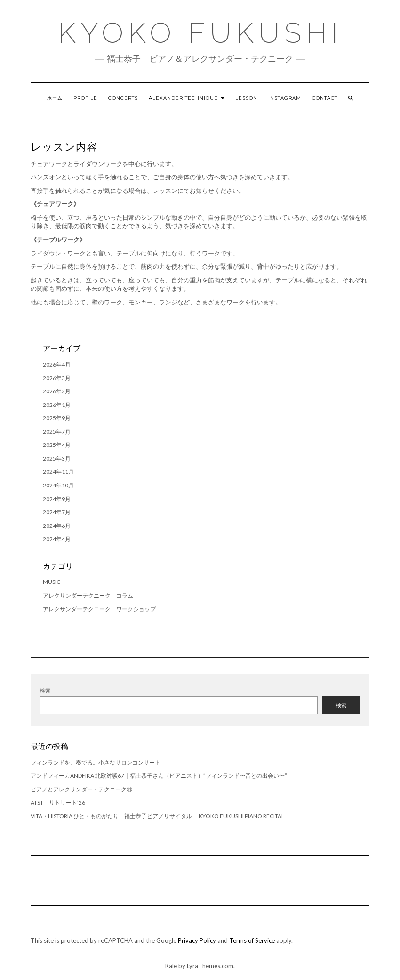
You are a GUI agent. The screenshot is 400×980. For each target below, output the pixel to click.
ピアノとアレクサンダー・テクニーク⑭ (81, 789)
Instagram (285, 98)
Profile (85, 98)
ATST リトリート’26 (61, 802)
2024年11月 (58, 472)
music (52, 582)
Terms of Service (252, 940)
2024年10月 (58, 485)
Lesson (246, 98)
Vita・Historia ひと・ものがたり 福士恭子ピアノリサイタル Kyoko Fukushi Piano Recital (157, 816)
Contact (325, 98)
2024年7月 (57, 512)
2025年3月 (57, 458)
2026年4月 (57, 364)
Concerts (123, 98)
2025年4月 (57, 445)
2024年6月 (57, 526)
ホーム (55, 98)
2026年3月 (57, 378)
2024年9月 (57, 499)
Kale (171, 966)
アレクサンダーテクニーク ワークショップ (99, 609)
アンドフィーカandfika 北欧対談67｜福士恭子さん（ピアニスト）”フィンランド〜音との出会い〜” (159, 776)
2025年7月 (57, 432)
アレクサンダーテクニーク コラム (88, 595)
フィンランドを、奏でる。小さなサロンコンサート (96, 762)
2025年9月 (57, 418)
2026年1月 (57, 405)
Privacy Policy (197, 940)
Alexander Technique (187, 98)
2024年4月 (57, 539)
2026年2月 (57, 391)
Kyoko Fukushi (200, 33)
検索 (45, 690)
